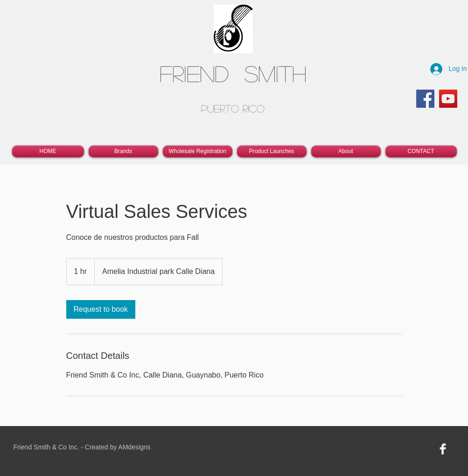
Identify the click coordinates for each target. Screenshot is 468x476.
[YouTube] (448, 99)
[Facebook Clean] (443, 449)
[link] (101, 309)
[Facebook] (425, 99)
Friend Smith (233, 73)
